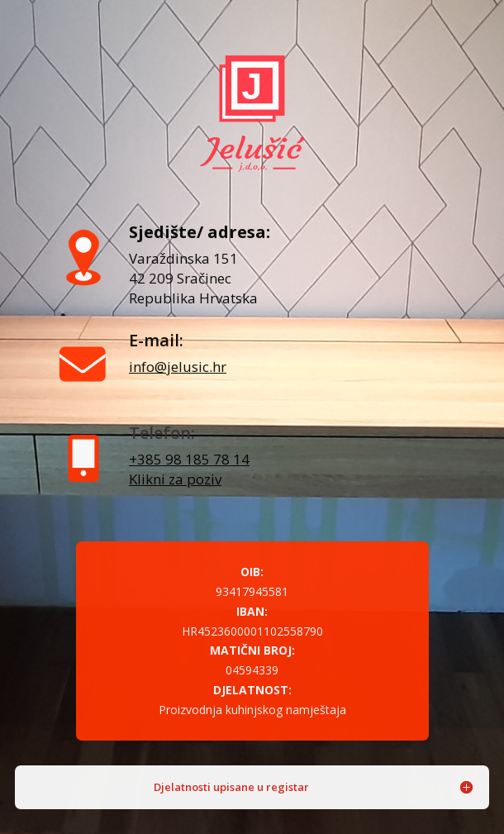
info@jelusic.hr (178, 367)
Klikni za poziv (175, 479)
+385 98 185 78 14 (189, 459)
